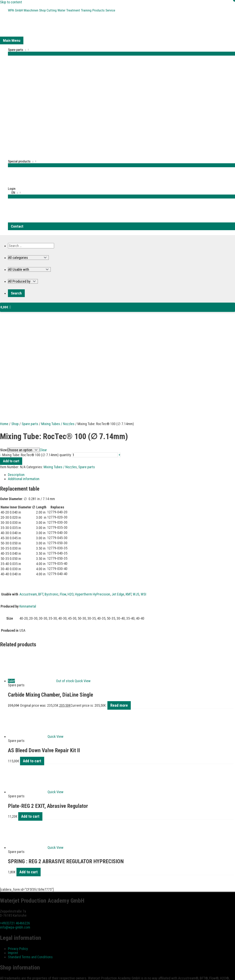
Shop (45, 10)
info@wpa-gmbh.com (15, 838)
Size (3, 360)
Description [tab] (16, 385)
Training (91, 10)
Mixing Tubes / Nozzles (58, 334)
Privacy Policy (18, 859)
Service (117, 10)
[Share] (16, 973)
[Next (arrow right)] (10, 978)
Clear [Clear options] (43, 360)
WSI (143, 505)
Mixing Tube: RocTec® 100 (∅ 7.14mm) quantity (37, 365)
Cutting (54, 10)
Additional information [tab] (24, 389)
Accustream (28, 505)
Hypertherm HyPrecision (93, 505)
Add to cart (11, 372)
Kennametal (28, 517)
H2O (71, 505)
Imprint (13, 863)
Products (104, 10)
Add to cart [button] (32, 671)
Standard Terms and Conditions (30, 867)
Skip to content (11, 2)
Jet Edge (118, 505)
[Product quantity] (95, 365)
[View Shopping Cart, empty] (117, 307)
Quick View (83, 591)
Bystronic (52, 505)
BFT (41, 505)
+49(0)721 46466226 (15, 834)
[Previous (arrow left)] (3, 978)
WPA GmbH (16, 10)
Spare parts (30, 334)
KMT (128, 505)
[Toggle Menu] (121, 53)
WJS (136, 505)
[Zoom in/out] (3, 973)
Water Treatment (72, 10)
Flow (63, 505)
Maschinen (32, 10)
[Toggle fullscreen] (10, 973)
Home (4, 334)
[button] (121, 231)
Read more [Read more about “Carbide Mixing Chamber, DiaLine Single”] (119, 616)
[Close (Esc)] (23, 973)
